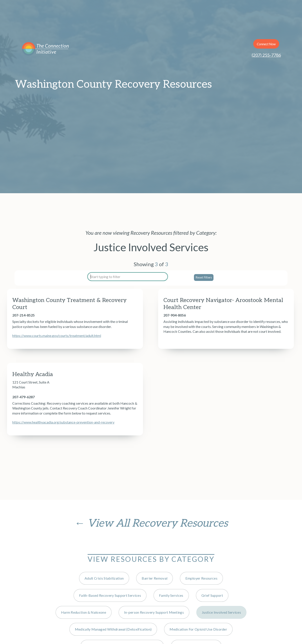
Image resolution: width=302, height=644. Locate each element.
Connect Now (266, 44)
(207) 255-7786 (266, 55)
